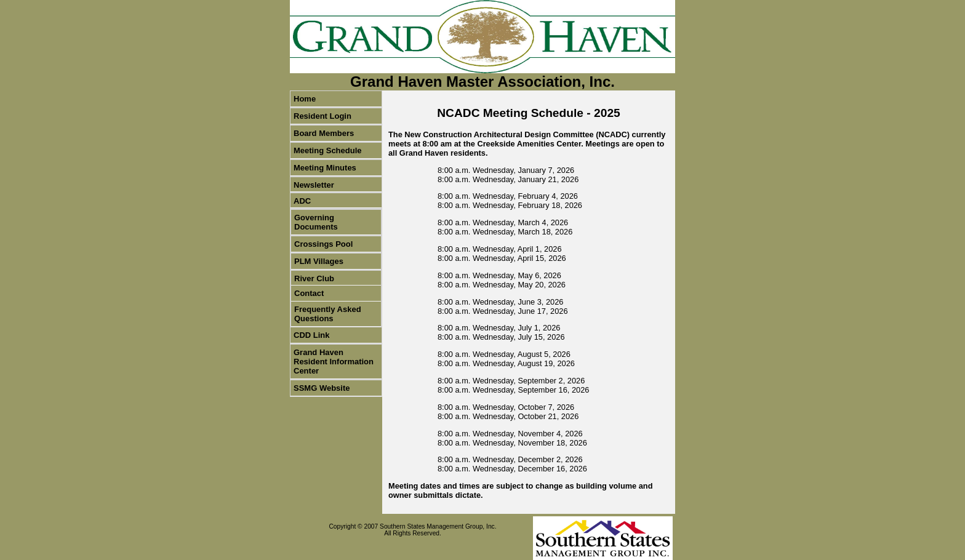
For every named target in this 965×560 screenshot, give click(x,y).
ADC (302, 201)
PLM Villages (319, 261)
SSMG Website (322, 388)
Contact (309, 293)
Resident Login (322, 116)
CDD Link (312, 335)
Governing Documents (316, 222)
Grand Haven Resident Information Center (334, 362)
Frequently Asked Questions (328, 314)
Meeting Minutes (325, 168)
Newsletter (314, 185)
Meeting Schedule (328, 150)
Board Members (324, 133)
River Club (314, 278)
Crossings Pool (323, 244)
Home (305, 99)
